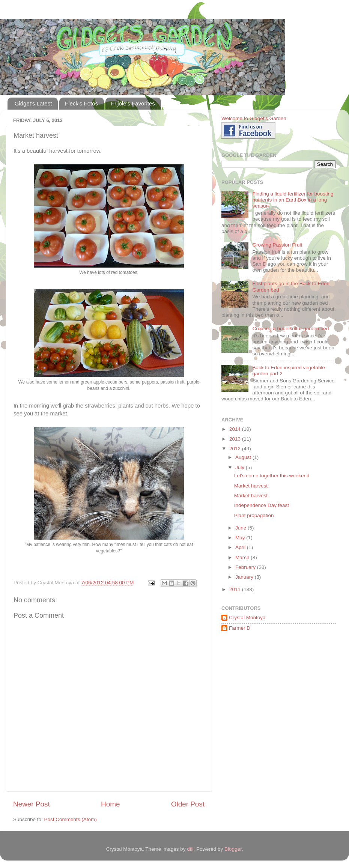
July (241, 467)
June (241, 528)
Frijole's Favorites (133, 103)
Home (110, 804)
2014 (236, 429)
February (246, 567)
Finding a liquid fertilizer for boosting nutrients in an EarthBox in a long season (293, 200)
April (241, 547)
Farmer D (240, 628)
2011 (236, 589)
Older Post (188, 804)
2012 (236, 449)
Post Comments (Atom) (71, 819)
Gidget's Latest (33, 103)
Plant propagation (254, 515)
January (245, 577)
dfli (190, 849)
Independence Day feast (262, 505)
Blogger (233, 849)
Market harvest (251, 486)
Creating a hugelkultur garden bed (290, 329)
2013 (236, 439)
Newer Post (32, 804)
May (241, 538)
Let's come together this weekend (272, 476)
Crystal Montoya (247, 618)
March (243, 557)
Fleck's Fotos (81, 103)
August (244, 457)
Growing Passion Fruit (277, 245)
